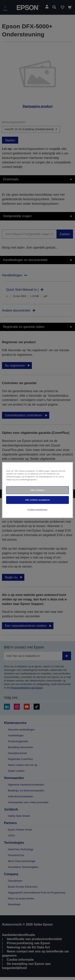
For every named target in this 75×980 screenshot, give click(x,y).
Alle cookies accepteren (37, 500)
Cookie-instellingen (37, 509)
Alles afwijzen (37, 490)
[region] (37, 490)
